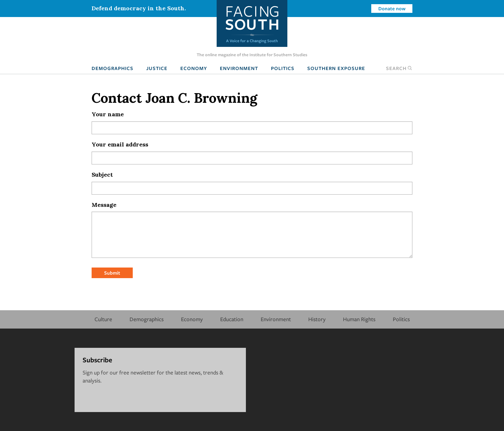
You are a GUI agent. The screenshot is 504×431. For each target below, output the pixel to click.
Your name (108, 114)
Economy (194, 68)
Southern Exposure (336, 68)
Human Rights (359, 319)
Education (232, 319)
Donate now (392, 8)
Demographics (113, 68)
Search (399, 68)
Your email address (120, 144)
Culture (103, 319)
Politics (283, 68)
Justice (157, 68)
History (317, 319)
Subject (102, 175)
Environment (239, 68)
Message (104, 205)
